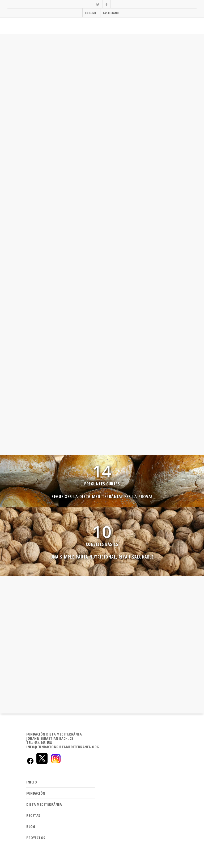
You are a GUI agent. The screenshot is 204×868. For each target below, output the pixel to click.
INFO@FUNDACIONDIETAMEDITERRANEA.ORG (63, 745)
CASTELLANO (111, 13)
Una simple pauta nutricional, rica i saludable (102, 555)
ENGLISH (91, 13)
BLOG (31, 825)
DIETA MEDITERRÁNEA (44, 802)
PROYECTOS (36, 836)
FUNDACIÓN (36, 791)
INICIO (32, 780)
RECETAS (33, 814)
